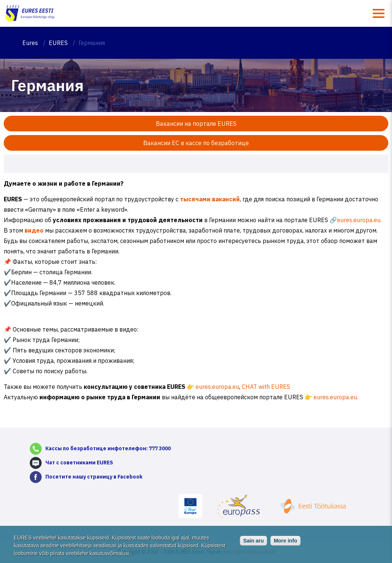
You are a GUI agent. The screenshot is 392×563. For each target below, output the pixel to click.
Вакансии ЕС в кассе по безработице (196, 143)
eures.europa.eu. (359, 220)
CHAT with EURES (265, 387)
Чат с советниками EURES (79, 463)
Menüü (379, 13)
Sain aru (253, 543)
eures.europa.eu (217, 387)
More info (285, 543)
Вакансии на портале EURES (196, 124)
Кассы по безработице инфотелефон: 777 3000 (108, 448)
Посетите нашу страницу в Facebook (94, 477)
